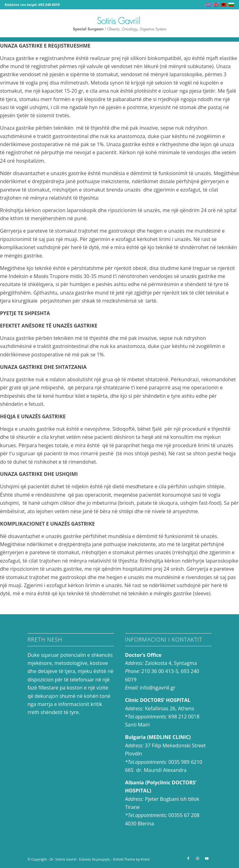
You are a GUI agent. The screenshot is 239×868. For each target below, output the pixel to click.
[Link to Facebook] (188, 858)
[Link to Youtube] (207, 858)
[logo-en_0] (119, 23)
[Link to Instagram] (198, 858)
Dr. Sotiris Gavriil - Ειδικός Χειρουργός (80, 859)
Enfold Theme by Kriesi (131, 859)
